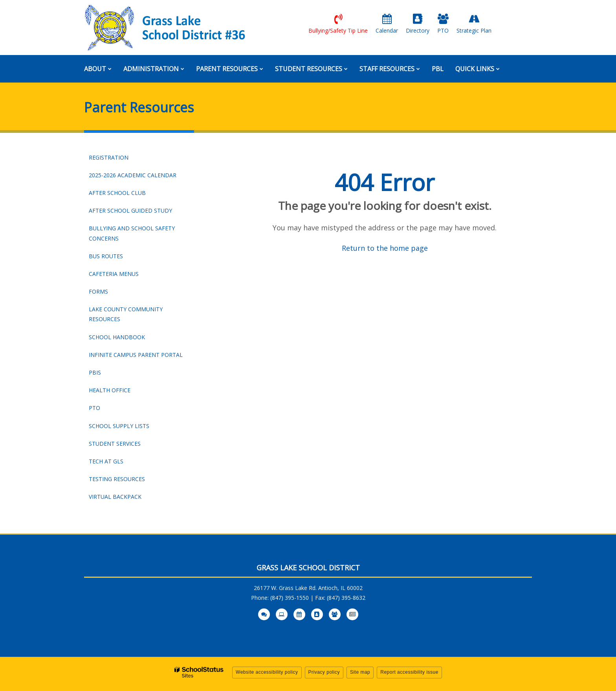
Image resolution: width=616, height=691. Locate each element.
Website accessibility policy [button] (267, 672)
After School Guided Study (130, 210)
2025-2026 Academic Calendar (140, 177)
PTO (94, 408)
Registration (109, 157)
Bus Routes (106, 256)
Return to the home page (385, 248)
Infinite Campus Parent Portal (140, 357)
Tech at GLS (106, 461)
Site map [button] (360, 672)
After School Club (117, 193)
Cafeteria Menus (114, 274)
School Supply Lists (119, 426)
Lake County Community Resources (126, 314)
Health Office (110, 390)
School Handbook (130, 339)
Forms (98, 291)
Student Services (115, 444)
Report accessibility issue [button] (409, 672)
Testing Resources (117, 479)
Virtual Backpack (115, 497)
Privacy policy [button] (324, 672)
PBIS (95, 372)
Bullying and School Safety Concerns (132, 233)
